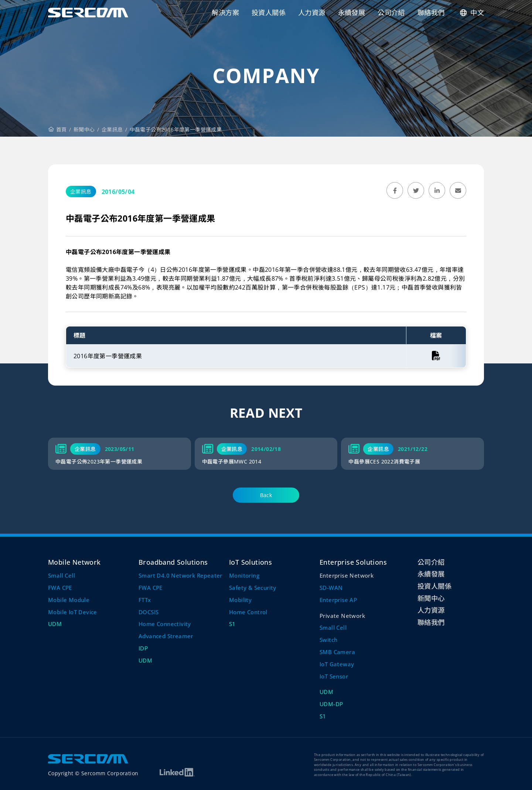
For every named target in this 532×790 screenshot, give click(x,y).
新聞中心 (84, 129)
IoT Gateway (337, 664)
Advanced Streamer (166, 636)
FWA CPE (60, 588)
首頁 (58, 129)
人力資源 (431, 610)
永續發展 (431, 574)
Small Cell (62, 575)
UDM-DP (331, 704)
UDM (55, 624)
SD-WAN (331, 588)
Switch (328, 640)
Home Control (248, 612)
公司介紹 (431, 562)
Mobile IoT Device (73, 612)
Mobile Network (74, 562)
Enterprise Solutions (353, 562)
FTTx (145, 600)
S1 (232, 624)
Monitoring (244, 575)
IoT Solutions (250, 562)
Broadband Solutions (173, 562)
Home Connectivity (165, 624)
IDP (143, 648)
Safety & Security (253, 588)
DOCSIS (149, 612)
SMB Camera (337, 652)
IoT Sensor (334, 676)
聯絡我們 (431, 622)
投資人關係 (434, 586)
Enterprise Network (347, 575)
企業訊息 (112, 129)
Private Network (342, 616)
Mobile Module (69, 600)
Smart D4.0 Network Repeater (180, 575)
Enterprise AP (338, 600)
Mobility (240, 600)
